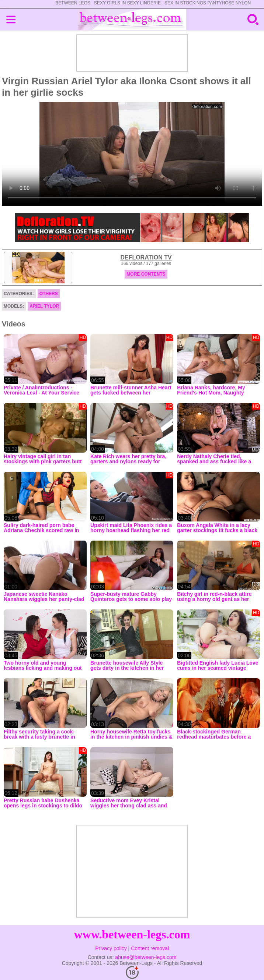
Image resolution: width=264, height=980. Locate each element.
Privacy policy (111, 948)
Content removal (150, 948)
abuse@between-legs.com (146, 957)
